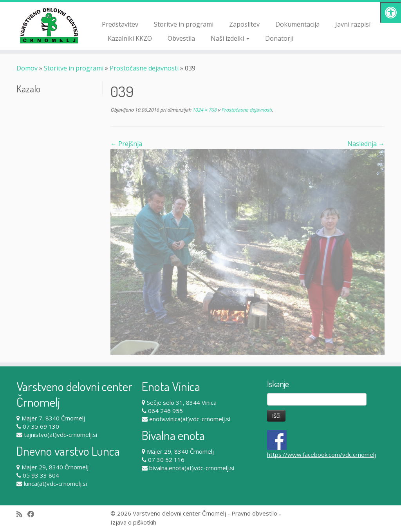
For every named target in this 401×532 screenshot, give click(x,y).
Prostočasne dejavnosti (144, 68)
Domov (27, 68)
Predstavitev (120, 24)
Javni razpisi (353, 24)
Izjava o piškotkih (133, 522)
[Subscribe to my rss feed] (22, 514)
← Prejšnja (126, 144)
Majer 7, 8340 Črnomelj (53, 418)
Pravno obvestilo (254, 513)
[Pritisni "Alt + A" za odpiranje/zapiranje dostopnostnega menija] (391, 12)
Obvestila (181, 38)
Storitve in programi (184, 24)
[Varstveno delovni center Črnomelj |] (47, 25)
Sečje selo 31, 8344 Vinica (182, 402)
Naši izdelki (230, 38)
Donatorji (279, 38)
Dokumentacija (297, 24)
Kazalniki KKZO (130, 38)
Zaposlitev (244, 24)
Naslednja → (366, 144)
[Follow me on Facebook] (33, 514)
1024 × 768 (204, 110)
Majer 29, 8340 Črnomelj (55, 467)
